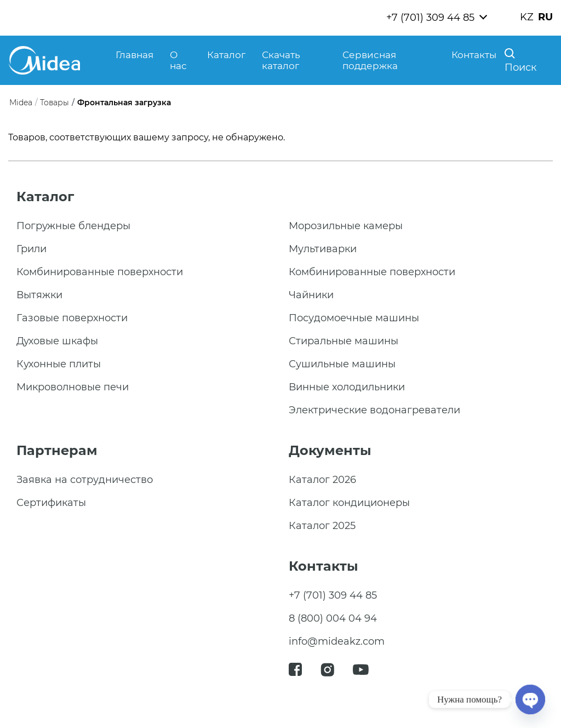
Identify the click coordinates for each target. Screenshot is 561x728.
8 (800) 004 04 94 (333, 618)
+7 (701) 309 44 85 (430, 18)
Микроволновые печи (73, 387)
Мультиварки (323, 249)
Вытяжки (39, 295)
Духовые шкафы (57, 341)
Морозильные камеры (346, 226)
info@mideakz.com (337, 641)
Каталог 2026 (322, 480)
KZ (527, 17)
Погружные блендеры (73, 226)
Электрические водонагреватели (374, 410)
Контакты (474, 55)
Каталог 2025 (322, 526)
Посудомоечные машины (354, 318)
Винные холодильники (347, 387)
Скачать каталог (281, 60)
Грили (32, 249)
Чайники (311, 295)
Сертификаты (51, 503)
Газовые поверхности (72, 318)
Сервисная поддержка (370, 60)
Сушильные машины (342, 364)
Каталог (226, 55)
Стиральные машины (344, 341)
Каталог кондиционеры (349, 503)
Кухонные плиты (59, 364)
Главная (134, 55)
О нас (178, 60)
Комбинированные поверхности (100, 272)
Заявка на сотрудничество (85, 480)
